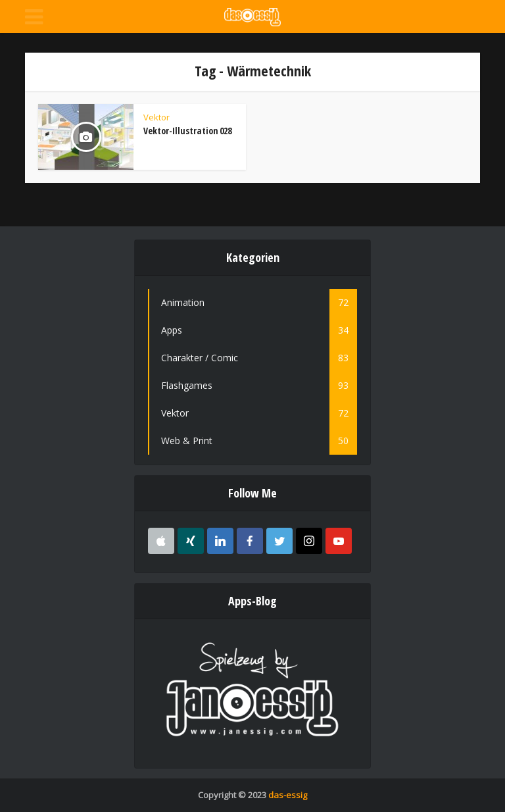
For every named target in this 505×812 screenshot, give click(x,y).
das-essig (288, 795)
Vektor (156, 117)
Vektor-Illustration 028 (187, 131)
